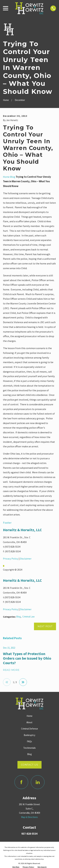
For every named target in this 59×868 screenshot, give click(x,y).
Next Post (45, 626)
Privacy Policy (11, 559)
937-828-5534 (29, 834)
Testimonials (29, 748)
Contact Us (29, 765)
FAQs (29, 741)
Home (6, 177)
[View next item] (23, 682)
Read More (11, 670)
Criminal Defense (29, 729)
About (29, 722)
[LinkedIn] (38, 782)
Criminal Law (28, 617)
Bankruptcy (29, 735)
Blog (13, 177)
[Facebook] (21, 782)
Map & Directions (29, 817)
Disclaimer (26, 559)
